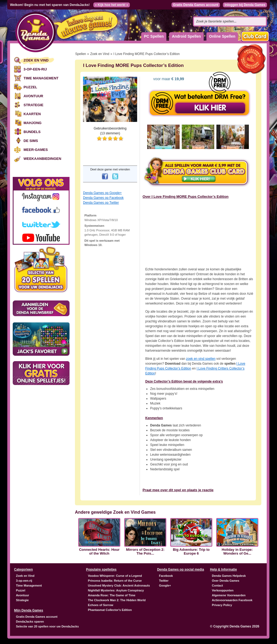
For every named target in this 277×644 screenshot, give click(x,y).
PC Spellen (154, 36)
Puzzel (30, 87)
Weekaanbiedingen (42, 159)
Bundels (32, 132)
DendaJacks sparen (30, 622)
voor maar (168, 79)
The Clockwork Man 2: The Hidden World (117, 600)
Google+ (165, 585)
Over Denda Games (226, 581)
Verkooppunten (223, 590)
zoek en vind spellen (201, 359)
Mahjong (32, 123)
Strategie (33, 105)
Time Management (41, 78)
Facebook (166, 576)
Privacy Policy (222, 605)
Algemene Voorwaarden (229, 595)
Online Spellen (222, 36)
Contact (217, 585)
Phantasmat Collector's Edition (110, 610)
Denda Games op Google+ (102, 193)
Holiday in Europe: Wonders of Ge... (237, 552)
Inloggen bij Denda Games (245, 5)
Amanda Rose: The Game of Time (112, 595)
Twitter (164, 581)
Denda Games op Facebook (103, 198)
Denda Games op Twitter (101, 203)
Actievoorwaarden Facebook (232, 600)
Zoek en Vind (36, 60)
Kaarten (32, 114)
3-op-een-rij (35, 69)
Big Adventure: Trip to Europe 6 (191, 552)
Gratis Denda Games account (196, 5)
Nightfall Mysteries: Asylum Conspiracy (116, 590)
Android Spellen (186, 36)
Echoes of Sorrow (101, 605)
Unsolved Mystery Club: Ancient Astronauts (119, 585)
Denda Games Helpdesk (229, 576)
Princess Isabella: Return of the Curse (115, 581)
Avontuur (33, 96)
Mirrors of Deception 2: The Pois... (145, 552)
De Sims (31, 141)
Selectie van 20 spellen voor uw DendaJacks (47, 626)
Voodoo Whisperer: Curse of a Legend (115, 576)
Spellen (81, 54)
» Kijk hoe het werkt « (112, 5)
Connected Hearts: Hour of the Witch (99, 552)
